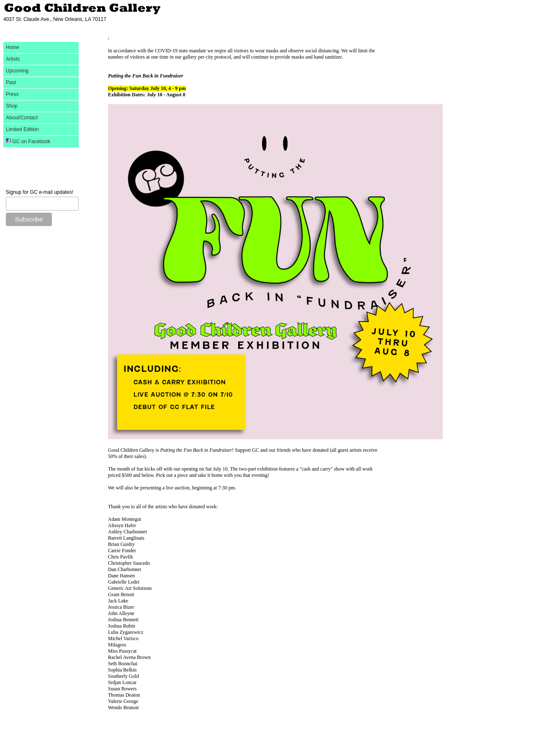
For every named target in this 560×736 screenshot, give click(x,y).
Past (11, 82)
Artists (13, 59)
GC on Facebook (28, 141)
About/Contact (22, 118)
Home (13, 47)
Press (12, 94)
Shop (12, 106)
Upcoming (17, 71)
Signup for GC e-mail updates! (40, 192)
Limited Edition (22, 129)
